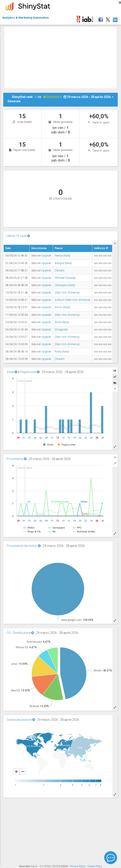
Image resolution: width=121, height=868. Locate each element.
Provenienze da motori (24, 546)
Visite (12, 372)
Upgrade (46, 256)
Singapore (61, 330)
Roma (58, 322)
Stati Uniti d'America (67, 293)
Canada (70, 278)
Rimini (58, 307)
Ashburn (60, 300)
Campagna (61, 285)
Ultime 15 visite (18, 236)
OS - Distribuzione (20, 633)
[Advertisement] (63, 57)
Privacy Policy (78, 866)
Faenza (59, 256)
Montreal (60, 278)
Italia (67, 256)
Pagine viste (30, 372)
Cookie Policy (95, 866)
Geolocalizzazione (21, 720)
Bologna (59, 263)
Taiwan (60, 271)
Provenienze (17, 459)
